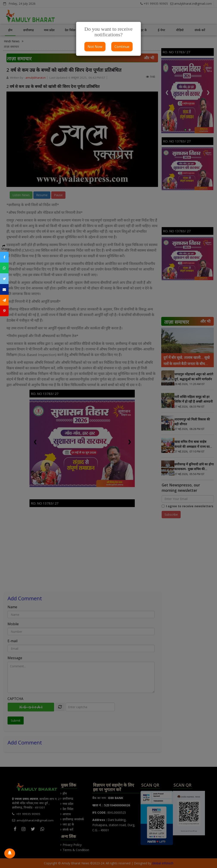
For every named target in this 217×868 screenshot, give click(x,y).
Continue (122, 47)
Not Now (95, 47)
